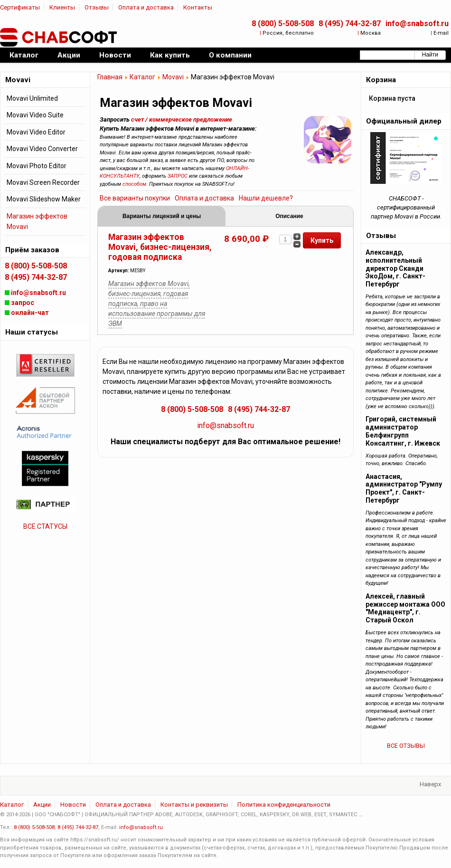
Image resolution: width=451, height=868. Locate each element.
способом (134, 184)
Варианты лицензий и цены (162, 216)
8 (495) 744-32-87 (350, 24)
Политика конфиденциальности (284, 805)
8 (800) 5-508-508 (283, 24)
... (361, 815)
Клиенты (62, 7)
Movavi (173, 77)
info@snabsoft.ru (417, 24)
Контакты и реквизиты (194, 805)
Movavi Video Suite (35, 115)
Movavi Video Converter (42, 149)
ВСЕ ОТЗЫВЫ (406, 746)
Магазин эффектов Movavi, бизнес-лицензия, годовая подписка (160, 247)
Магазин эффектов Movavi (37, 221)
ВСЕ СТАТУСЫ (45, 526)
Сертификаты (20, 7)
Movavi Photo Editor (37, 166)
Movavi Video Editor (36, 132)
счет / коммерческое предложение (182, 119)
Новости (73, 805)
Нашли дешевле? (266, 198)
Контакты (198, 7)
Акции (42, 805)
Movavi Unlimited (32, 98)
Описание (289, 216)
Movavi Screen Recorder (43, 182)
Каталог (142, 77)
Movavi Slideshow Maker (44, 199)
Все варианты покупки (135, 198)
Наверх (430, 784)
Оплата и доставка (146, 7)
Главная (110, 77)
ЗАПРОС (178, 176)
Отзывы (97, 7)
